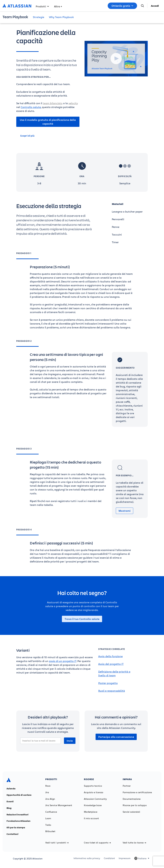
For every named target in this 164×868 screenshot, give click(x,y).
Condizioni (109, 858)
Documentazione (132, 799)
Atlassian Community (95, 799)
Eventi (10, 801)
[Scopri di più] (48, 136)
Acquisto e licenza (94, 792)
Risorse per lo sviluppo (135, 805)
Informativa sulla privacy (87, 858)
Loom (48, 818)
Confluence (51, 812)
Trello (48, 825)
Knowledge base (93, 805)
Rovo (48, 786)
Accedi (155, 6)
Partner (127, 786)
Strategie (39, 17)
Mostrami (125, 511)
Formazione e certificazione (137, 792)
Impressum (125, 858)
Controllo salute (31, 107)
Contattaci (12, 834)
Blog (9, 808)
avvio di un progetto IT (63, 661)
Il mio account (91, 818)
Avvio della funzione (110, 656)
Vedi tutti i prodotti (57, 843)
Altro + (58, 6)
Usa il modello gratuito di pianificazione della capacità (48, 122)
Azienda (11, 789)
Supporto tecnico (93, 786)
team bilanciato (53, 103)
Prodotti (42, 6)
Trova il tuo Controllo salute (82, 619)
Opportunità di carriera (19, 795)
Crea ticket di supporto (97, 843)
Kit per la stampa (16, 827)
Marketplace (91, 812)
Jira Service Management (59, 805)
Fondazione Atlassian (19, 821)
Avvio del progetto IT (111, 664)
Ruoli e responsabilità (112, 691)
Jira (47, 792)
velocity (73, 103)
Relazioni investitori (17, 815)
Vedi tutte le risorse (134, 843)
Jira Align (50, 799)
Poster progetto (108, 683)
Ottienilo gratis (122, 6)
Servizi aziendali (131, 812)
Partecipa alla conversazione (116, 737)
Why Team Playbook (61, 17)
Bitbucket (50, 831)
